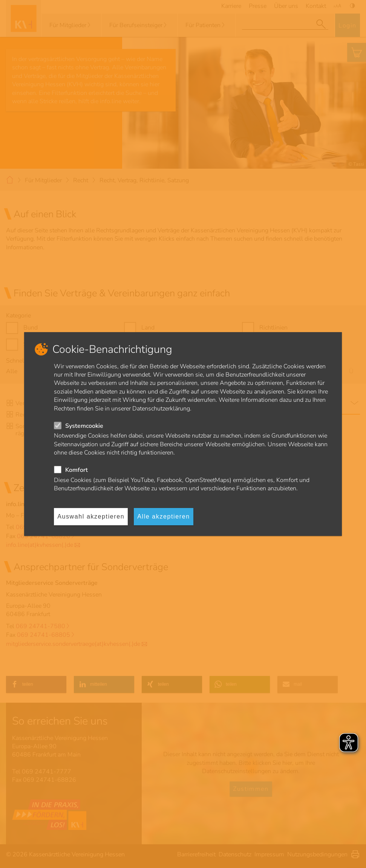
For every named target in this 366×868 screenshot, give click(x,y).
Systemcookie (84, 426)
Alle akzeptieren (163, 516)
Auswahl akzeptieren (91, 516)
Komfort (77, 470)
